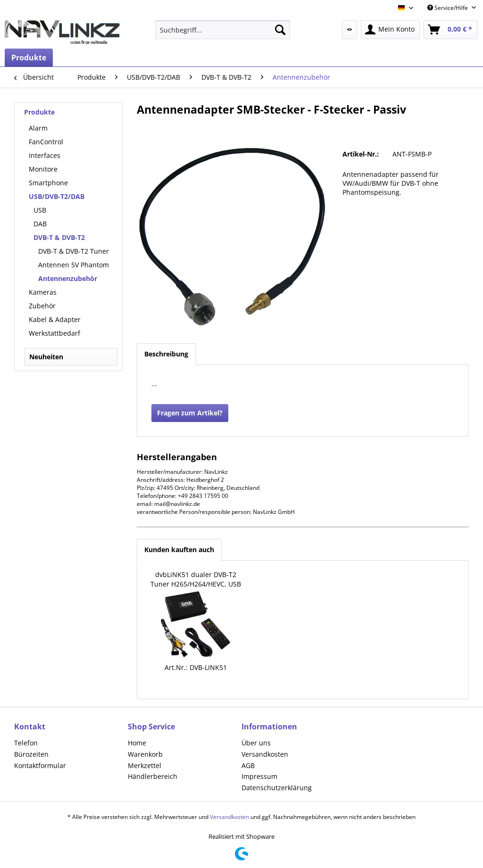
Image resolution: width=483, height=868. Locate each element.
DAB (40, 224)
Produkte (39, 112)
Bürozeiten (31, 754)
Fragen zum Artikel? (190, 413)
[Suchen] (280, 30)
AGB (248, 765)
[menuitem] (223, 30)
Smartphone (48, 183)
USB (40, 210)
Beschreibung (166, 354)
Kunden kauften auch (179, 550)
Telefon (26, 743)
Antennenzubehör (68, 278)
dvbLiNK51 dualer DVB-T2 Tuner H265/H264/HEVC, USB (196, 579)
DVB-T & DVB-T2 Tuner (74, 251)
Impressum (259, 776)
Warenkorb (145, 754)
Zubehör (42, 306)
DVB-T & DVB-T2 (59, 237)
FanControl (46, 142)
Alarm (38, 128)
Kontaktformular (40, 765)
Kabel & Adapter (55, 319)
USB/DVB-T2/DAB (57, 196)
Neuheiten (46, 357)
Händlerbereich (153, 776)
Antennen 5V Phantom (74, 265)
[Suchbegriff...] (223, 30)
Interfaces (45, 155)
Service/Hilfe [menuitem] (448, 8)
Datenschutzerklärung (277, 788)
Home (137, 743)
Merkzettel (145, 765)
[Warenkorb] (450, 30)
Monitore (43, 169)
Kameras (43, 292)
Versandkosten (265, 754)
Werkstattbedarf (54, 333)
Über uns (256, 743)
